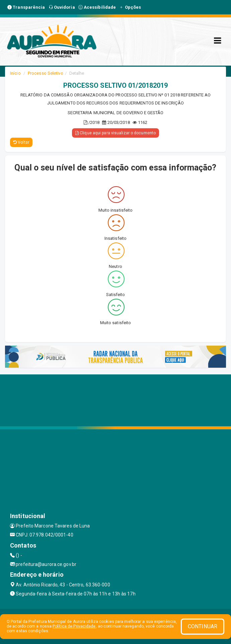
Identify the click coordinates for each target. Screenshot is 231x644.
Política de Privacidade (74, 626)
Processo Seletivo (46, 73)
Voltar (21, 142)
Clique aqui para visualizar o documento (115, 133)
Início (15, 73)
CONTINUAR (203, 626)
